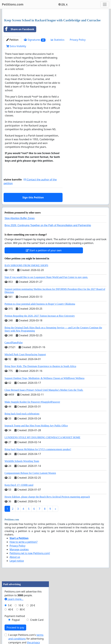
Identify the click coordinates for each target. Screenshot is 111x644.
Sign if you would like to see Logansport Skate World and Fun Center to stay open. (46, 277)
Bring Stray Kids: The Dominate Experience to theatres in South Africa (40, 366)
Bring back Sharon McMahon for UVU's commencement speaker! (38, 449)
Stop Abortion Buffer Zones (20, 218)
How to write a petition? (24, 542)
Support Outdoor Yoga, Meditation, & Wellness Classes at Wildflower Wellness (45, 378)
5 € (10, 605)
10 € (21, 605)
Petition (12, 40)
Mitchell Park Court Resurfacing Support (25, 354)
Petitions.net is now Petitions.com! (30, 553)
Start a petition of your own (44, 250)
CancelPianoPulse (14, 342)
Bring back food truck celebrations (22, 414)
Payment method (15, 616)
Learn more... (14, 599)
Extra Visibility (16, 46)
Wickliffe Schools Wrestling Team (22, 461)
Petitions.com (13, 4)
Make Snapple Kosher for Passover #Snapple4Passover (32, 402)
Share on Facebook (19, 29)
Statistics (58, 40)
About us (15, 557)
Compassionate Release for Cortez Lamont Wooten (30, 473)
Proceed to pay (15, 628)
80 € (22, 609)
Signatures (35, 40)
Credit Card (37, 620)
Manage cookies (19, 549)
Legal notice (17, 561)
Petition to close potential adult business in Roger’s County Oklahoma (40, 304)
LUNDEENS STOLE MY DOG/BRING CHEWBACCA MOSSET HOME (42, 437)
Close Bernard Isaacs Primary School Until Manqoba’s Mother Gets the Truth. (44, 390)
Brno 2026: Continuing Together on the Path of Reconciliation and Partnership (48, 225)
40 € (11, 609)
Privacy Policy (78, 40)
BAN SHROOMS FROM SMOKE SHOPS (26, 265)
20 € (33, 605)
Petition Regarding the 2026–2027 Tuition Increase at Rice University (40, 316)
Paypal (16, 620)
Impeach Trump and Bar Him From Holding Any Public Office (36, 426)
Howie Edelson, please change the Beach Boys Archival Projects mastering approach (47, 497)
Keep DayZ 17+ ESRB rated (19, 485)
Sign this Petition (33, 197)
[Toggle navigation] (105, 4)
